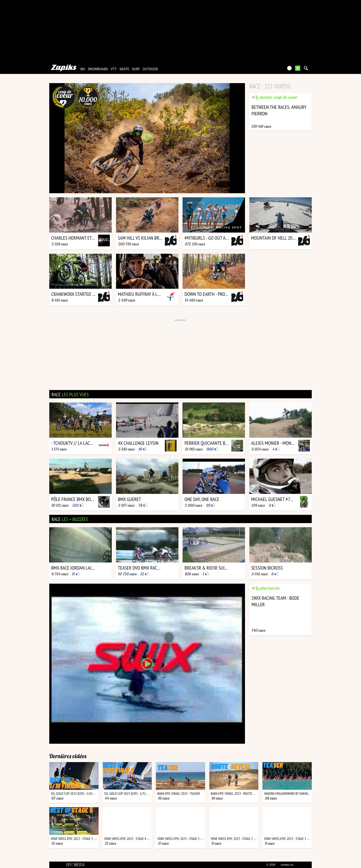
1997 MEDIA (77, 865)
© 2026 (271, 865)
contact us (287, 865)
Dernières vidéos (68, 756)
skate (124, 69)
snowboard (98, 69)
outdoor (150, 69)
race (70, 394)
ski (83, 69)
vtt (114, 69)
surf (136, 69)
